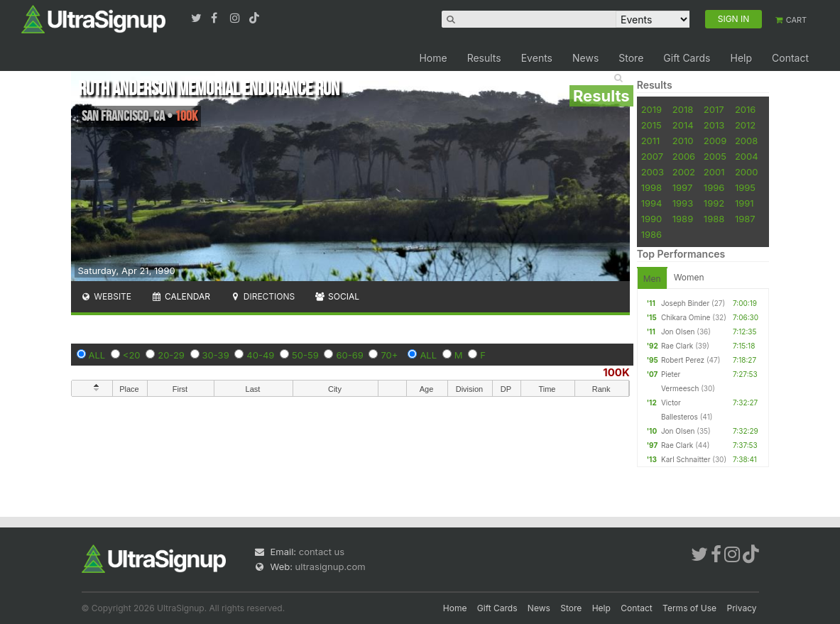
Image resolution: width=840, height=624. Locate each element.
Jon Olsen (678, 332)
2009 (715, 141)
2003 (653, 172)
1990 (652, 219)
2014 (683, 125)
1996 (714, 187)
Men (652, 279)
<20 (132, 355)
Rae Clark (677, 346)
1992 (714, 203)
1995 (745, 187)
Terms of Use (689, 608)
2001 (714, 172)
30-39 (216, 355)
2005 (715, 156)
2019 (651, 109)
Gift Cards (687, 58)
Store (631, 58)
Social (337, 296)
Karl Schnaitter (686, 459)
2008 (746, 141)
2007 (652, 156)
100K (616, 372)
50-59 (305, 355)
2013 (714, 125)
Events (537, 58)
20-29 (171, 355)
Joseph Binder (685, 303)
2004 (747, 156)
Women (689, 277)
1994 (652, 203)
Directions (262, 296)
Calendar (181, 296)
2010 (683, 141)
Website (107, 296)
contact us (322, 552)
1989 (683, 219)
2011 (651, 141)
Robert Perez (683, 360)
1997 (683, 187)
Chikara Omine (686, 317)
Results (484, 58)
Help (741, 58)
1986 (651, 234)
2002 (684, 172)
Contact (790, 58)
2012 (745, 125)
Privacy (742, 608)
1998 (651, 187)
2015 (651, 125)
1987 (745, 219)
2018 (683, 109)
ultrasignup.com (331, 566)
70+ (389, 355)
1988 (714, 219)
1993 (683, 203)
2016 (745, 109)
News (585, 58)
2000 (747, 172)
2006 (684, 156)
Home (433, 58)
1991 (744, 203)
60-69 (349, 355)
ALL (97, 355)
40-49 (260, 355)
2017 (714, 109)
